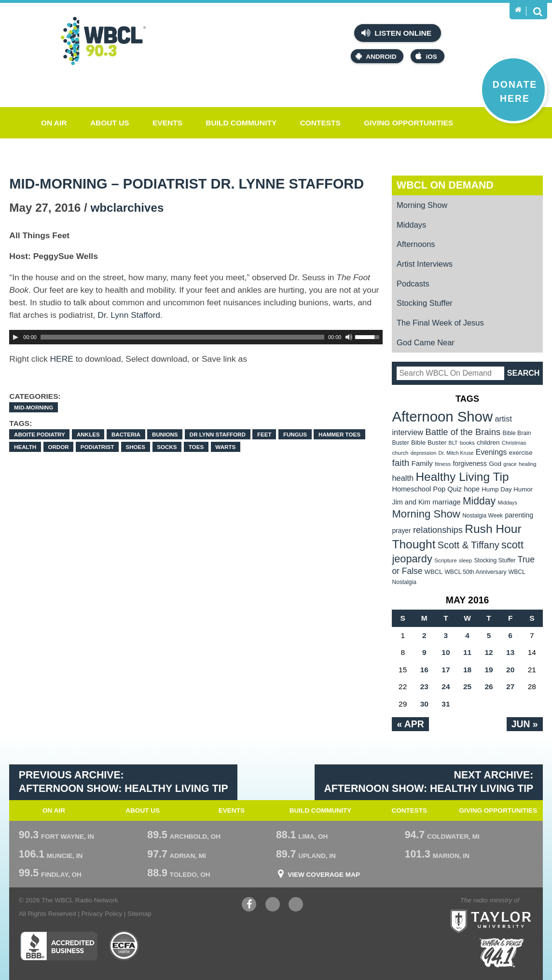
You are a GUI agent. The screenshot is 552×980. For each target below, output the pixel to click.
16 (424, 670)
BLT (453, 443)
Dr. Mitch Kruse (456, 453)
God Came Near (426, 342)
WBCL (434, 572)
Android (376, 56)
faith (400, 463)
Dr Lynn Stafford (218, 434)
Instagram (296, 905)
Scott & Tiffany (469, 545)
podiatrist (97, 447)
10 (446, 652)
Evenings (491, 452)
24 (446, 687)
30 (424, 704)
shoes (135, 447)
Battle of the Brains (463, 432)
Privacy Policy (102, 914)
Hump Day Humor (507, 489)
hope (472, 489)
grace (510, 464)
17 (446, 670)
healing (528, 464)
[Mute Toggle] (349, 337)
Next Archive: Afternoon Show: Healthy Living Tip (428, 782)
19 (489, 670)
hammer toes (339, 434)
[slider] (182, 337)
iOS (426, 56)
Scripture (446, 560)
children (488, 442)
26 (489, 687)
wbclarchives (127, 208)
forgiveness (469, 464)
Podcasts (413, 284)
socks (167, 447)
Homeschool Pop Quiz (427, 489)
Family (422, 463)
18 (467, 670)
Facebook (249, 905)
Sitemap (139, 914)
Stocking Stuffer (425, 303)
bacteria (126, 434)
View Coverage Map (324, 875)
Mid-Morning (34, 407)
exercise (521, 453)
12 (489, 652)
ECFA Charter (124, 946)
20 (510, 670)
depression (424, 453)
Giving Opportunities (408, 123)
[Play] (15, 337)
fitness (443, 464)
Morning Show (422, 205)
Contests (320, 123)
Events (167, 123)
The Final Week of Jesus (440, 323)
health (25, 447)
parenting (519, 515)
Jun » (525, 724)
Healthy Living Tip (462, 477)
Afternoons (416, 244)
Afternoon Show (442, 416)
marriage (447, 502)
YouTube (273, 905)
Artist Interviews (425, 264)
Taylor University (509, 909)
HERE (62, 359)
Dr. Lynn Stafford (129, 315)
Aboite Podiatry (40, 434)
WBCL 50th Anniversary (475, 572)
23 (424, 687)
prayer (401, 531)
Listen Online (396, 33)
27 (510, 687)
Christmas (514, 443)
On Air (54, 123)
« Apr (410, 724)
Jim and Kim (411, 502)
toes (196, 447)
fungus (295, 434)
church (400, 453)
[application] (196, 337)
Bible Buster (429, 442)
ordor (58, 447)
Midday (479, 501)
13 (510, 652)
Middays (411, 225)
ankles (88, 434)
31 (446, 704)
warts (225, 447)
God (495, 464)
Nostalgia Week (483, 516)
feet (264, 434)
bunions (165, 434)
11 (467, 652)
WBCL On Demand (445, 185)
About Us (110, 123)
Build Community (241, 123)
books (467, 442)
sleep (465, 560)
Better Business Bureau (59, 946)
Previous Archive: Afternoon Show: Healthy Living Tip (124, 782)
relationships (438, 530)
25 (467, 687)
